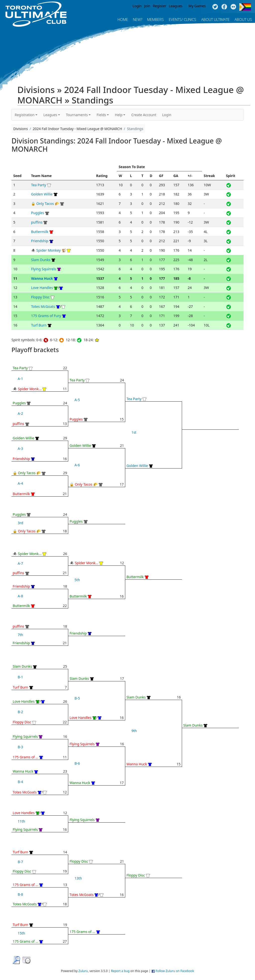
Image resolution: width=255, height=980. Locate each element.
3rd (20, 523)
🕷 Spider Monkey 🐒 (49, 250)
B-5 (77, 698)
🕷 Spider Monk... (27, 389)
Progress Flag (245, 7)
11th (21, 821)
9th (134, 731)
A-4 (20, 483)
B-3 (20, 747)
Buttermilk (40, 232)
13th (78, 878)
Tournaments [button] (77, 115)
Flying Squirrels (44, 269)
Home (123, 19)
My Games (197, 6)
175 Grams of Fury (46, 316)
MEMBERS (156, 19)
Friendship (40, 241)
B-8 (20, 894)
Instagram (233, 7)
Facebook (224, 7)
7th (20, 635)
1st (134, 432)
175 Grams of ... (26, 757)
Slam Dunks (41, 260)
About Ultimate (215, 19)
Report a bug (120, 971)
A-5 (77, 400)
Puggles (38, 213)
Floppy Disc (40, 297)
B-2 (20, 712)
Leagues (176, 6)
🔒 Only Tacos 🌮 (45, 204)
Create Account (144, 115)
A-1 (20, 379)
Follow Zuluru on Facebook (175, 971)
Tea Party (39, 185)
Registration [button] (25, 115)
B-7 (20, 862)
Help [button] (119, 115)
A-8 (20, 596)
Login (137, 6)
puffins (37, 222)
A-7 (20, 563)
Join (147, 6)
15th (21, 933)
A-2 (20, 413)
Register (160, 6)
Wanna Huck (42, 278)
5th (77, 580)
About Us (243, 19)
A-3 (20, 448)
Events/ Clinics (183, 19)
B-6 (77, 763)
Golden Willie (42, 194)
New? (138, 19)
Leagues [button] (50, 115)
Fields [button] (101, 115)
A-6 (77, 465)
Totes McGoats (43, 306)
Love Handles (42, 288)
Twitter (215, 7)
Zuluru (83, 971)
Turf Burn (39, 325)
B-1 (20, 677)
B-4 (20, 782)
